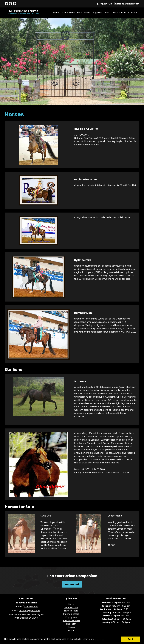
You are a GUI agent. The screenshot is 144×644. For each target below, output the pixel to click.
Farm (108, 12)
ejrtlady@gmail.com (127, 4)
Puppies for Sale (71, 621)
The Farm (71, 624)
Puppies (98, 12)
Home (56, 12)
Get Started (72, 584)
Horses (71, 627)
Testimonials (119, 12)
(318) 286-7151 (105, 4)
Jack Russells (68, 12)
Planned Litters (71, 614)
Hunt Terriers (84, 12)
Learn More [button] (88, 639)
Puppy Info (71, 617)
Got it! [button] (131, 639)
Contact (133, 12)
